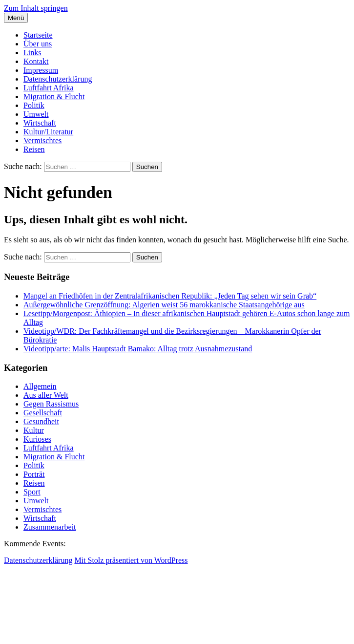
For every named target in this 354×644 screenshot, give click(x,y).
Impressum (41, 70)
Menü (16, 18)
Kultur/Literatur (48, 132)
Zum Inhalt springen (36, 8)
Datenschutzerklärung (58, 79)
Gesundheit (41, 421)
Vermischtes (42, 140)
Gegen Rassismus (51, 404)
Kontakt (36, 61)
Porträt (34, 474)
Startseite (38, 35)
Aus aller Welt (46, 395)
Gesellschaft (43, 413)
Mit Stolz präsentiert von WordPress (131, 560)
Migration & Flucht (54, 97)
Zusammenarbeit (50, 527)
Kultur (34, 430)
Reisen (34, 149)
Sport (32, 492)
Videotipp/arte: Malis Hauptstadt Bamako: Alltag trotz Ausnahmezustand (138, 349)
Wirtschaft (40, 123)
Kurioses (37, 439)
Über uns (38, 44)
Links (32, 53)
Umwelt (36, 114)
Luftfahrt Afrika (49, 88)
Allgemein (40, 386)
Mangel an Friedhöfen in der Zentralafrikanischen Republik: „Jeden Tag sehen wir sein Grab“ (170, 296)
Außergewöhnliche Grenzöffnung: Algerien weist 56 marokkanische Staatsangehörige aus (164, 305)
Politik (34, 105)
